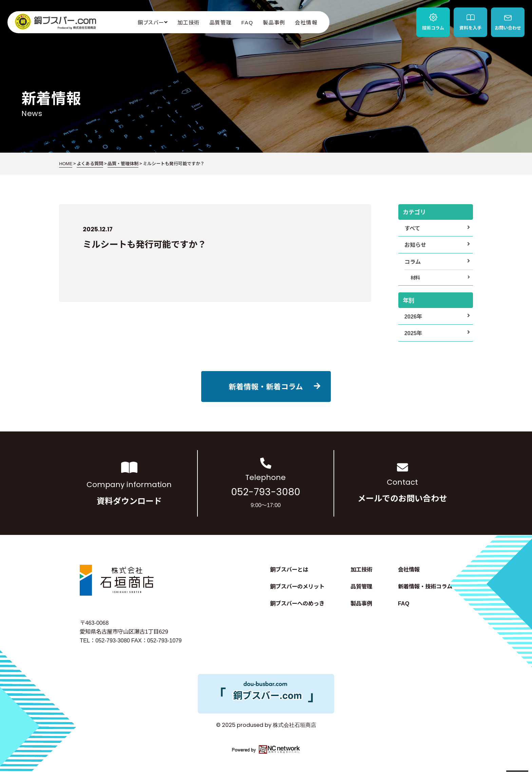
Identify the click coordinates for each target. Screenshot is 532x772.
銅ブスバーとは (289, 569)
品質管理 (221, 22)
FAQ (247, 22)
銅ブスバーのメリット (297, 586)
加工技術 (189, 22)
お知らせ (415, 245)
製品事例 (274, 22)
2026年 (413, 316)
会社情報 (306, 22)
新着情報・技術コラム (425, 586)
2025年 (413, 333)
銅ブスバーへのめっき (297, 603)
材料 (415, 277)
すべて (412, 228)
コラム (413, 262)
